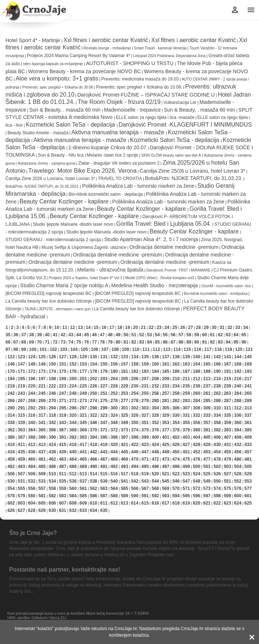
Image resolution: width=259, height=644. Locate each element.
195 (22, 379)
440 (73, 452)
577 (248, 488)
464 (73, 459)
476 (197, 459)
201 (83, 379)
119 (228, 349)
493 (125, 467)
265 (248, 393)
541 (125, 481)
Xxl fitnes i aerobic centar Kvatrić (106, 40)
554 (11, 488)
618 (176, 503)
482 (11, 467)
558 (52, 488)
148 (32, 364)
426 (176, 445)
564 (114, 488)
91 (204, 342)
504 (238, 467)
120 (239, 349)
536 (73, 481)
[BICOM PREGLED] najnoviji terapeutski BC (49, 293)
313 (248, 408)
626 (11, 510)
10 (57, 327)
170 (11, 371)
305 (165, 408)
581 (42, 496)
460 (32, 459)
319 (62, 415)
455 (228, 452)
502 (217, 467)
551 (228, 481)
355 (186, 423)
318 (52, 415)
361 (248, 423)
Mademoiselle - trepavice (132, 110)
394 (94, 437)
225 (83, 386)
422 (135, 445)
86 (165, 342)
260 (197, 393)
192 (238, 371)
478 (217, 459)
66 (8, 342)
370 (94, 430)
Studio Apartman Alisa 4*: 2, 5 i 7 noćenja (151, 239)
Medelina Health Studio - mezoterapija (155, 285)
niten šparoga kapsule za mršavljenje (53, 64)
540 (114, 481)
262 (217, 393)
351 (145, 423)
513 (83, 474)
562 (94, 488)
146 (11, 364)
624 (238, 503)
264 (238, 393)
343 (62, 423)
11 (64, 327)
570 (176, 488)
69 (32, 342)
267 (22, 401)
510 (52, 474)
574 (217, 488)
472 (155, 459)
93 (220, 342)
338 (11, 423)
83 (142, 342)
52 (142, 335)
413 (42, 445)
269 (42, 401)
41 (55, 335)
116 (198, 349)
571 (186, 488)
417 (83, 445)
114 (177, 349)
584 (73, 496)
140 (197, 357)
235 (186, 386)
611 (104, 503)
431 (228, 445)
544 (155, 481)
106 (95, 349)
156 (114, 364)
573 (207, 488)
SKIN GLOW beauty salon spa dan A (171, 155)
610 (94, 503)
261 (207, 393)
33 (238, 327)
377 (165, 430)
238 (217, 386)
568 (155, 488)
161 (165, 364)
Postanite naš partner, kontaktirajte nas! (65, 570)
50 (126, 335)
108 (115, 349)
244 (32, 393)
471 (145, 459)
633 (83, 510)
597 (207, 496)
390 (52, 437)
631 (62, 510)
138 (176, 357)
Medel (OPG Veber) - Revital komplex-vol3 (160, 278)
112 (156, 349)
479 (228, 459)
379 (186, 430)
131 (104, 357)
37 (24, 335)
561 (83, 488)
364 (32, 430)
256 (155, 393)
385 (248, 430)
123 (22, 357)
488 (73, 467)
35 (8, 335)
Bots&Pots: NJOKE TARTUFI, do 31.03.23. (194, 178)
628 (32, 510)
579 (22, 496)
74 (71, 342)
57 (181, 335)
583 (62, 496)
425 (165, 445)
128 (73, 357)
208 (155, 379)
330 (176, 415)
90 (197, 342)
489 (83, 467)
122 (11, 357)
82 (134, 342)
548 (197, 481)
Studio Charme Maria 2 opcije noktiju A (64, 285)
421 (125, 445)
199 (62, 379)
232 (155, 386)
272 (73, 401)
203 (104, 379)
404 (197, 437)
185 (165, 371)
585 (83, 496)
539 (104, 481)
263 (228, 393)
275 (104, 401)
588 (114, 496)
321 (83, 415)
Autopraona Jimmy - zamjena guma (47, 163)
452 (197, 452)
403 (186, 437)
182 (135, 371)
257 (165, 393)
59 (197, 335)
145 (248, 357)
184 (155, 371)
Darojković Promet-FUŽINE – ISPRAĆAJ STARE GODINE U (146, 95)
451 (186, 452)
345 (83, 423)
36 (16, 335)
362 (11, 430)
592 (155, 496)
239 (228, 386)
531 (22, 481)
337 (248, 415)
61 (212, 335)
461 (42, 459)
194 (11, 379)
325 (125, 415)
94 (228, 342)
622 (217, 503)
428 (197, 445)
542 (135, 481)
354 (176, 423)
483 (22, 467)
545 (165, 481)
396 (114, 437)
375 (145, 430)
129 (83, 357)
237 (207, 386)
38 (32, 335)
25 (175, 327)
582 (52, 496)
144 (238, 357)
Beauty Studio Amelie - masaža (38, 133)
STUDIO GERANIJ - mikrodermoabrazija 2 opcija (54, 240)
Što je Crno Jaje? (33, 533)
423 (145, 445)
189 (207, 371)
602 (11, 503)
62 (220, 335)
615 (145, 503)
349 (125, 423)
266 (11, 401)
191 (228, 371)
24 (167, 327)
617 (165, 503)
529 (248, 474)
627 (22, 510)
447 (145, 452)
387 (22, 437)
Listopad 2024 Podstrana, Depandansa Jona (170, 56)
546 (176, 481)
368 (73, 430)
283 (186, 401)
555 (22, 488)
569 (165, 488)
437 (42, 452)
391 (62, 437)
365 (42, 430)
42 (63, 335)
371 (104, 430)
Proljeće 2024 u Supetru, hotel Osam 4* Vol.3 (85, 278)
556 (32, 488)
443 (104, 452)
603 (22, 503)
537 (83, 481)
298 (94, 408)
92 (212, 342)
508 (32, 474)
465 (83, 459)
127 (62, 357)
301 (125, 408)
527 (228, 474)
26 (182, 327)
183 (145, 371)
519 (145, 474)
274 (94, 401)
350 (135, 423)
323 (104, 415)
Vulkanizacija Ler (180, 102)
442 (94, 452)
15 (96, 327)
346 (94, 423)
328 (155, 415)
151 (62, 364)
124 (32, 357)
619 (186, 503)
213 (207, 379)
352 (155, 423)
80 (118, 342)
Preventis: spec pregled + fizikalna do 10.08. (139, 87)
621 (207, 503)
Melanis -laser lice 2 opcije (113, 155)
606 (52, 503)
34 (245, 327)
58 (189, 335)
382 (217, 430)
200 (73, 379)
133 (125, 357)
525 (207, 474)
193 (248, 371)
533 (42, 481)
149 (42, 364)
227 (104, 386)
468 (114, 459)
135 (145, 357)
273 (83, 401)
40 (47, 335)
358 (217, 423)
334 (217, 415)
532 (32, 481)
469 (125, 459)
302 (135, 408)
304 (155, 408)
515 (104, 474)
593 (165, 496)
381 (207, 430)
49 (118, 335)
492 (114, 467)
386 (11, 437)
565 (125, 488)
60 (204, 335)
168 (238, 364)
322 (94, 415)
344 (73, 423)
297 (83, 408)
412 (32, 445)
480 (238, 459)
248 (73, 393)
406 (217, 437)
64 (236, 335)
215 (228, 379)
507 (22, 474)
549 (207, 481)
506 (11, 474)
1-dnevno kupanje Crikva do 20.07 (108, 147)
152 (73, 364)
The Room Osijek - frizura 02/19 (119, 102)
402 (176, 437)
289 (248, 401)
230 (135, 386)
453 (207, 452)
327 (145, 415)
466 (94, 459)
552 (238, 481)
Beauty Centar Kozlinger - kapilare (65, 201)
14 (88, 327)
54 (157, 335)
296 (73, 408)
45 (86, 335)
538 (94, 481)
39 (39, 335)
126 (52, 357)
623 (228, 503)
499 (186, 467)
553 (248, 481)
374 (135, 430)
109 (125, 349)
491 (104, 467)
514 (94, 474)
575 (228, 488)
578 (11, 496)
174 (52, 371)
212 (197, 379)
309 (207, 408)
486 (52, 467)
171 (22, 371)
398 (135, 437)
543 (145, 481)
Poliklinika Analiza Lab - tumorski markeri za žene (138, 186)
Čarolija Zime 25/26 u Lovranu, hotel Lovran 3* (193, 171)
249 (83, 393)
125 (42, 357)
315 (22, 415)
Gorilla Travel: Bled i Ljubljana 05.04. (164, 224)
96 (244, 342)
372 (114, 430)
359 (228, 423)
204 (114, 379)
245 (42, 393)
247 (62, 393)
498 (176, 467)
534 (52, 481)
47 (102, 335)
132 (114, 357)
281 (165, 401)
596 (197, 496)
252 (114, 393)
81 (126, 342)
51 (134, 335)
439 (62, 452)
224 (73, 386)
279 (145, 401)
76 (86, 342)
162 (176, 364)
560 (73, 488)
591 (145, 496)
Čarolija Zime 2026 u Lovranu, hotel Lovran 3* (50, 179)
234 (176, 386)
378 (176, 430)
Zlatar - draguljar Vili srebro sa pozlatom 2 (119, 163)
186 (176, 371)
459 (22, 459)
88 (181, 342)
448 (155, 452)
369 (83, 430)
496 (155, 467)
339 (22, 423)
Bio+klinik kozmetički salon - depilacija (106, 194)
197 (42, 379)
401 (165, 437)
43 (71, 335)
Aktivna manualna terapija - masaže (119, 132)
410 (11, 445)
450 (176, 452)
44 (79, 335)
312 (238, 408)
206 (135, 379)
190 (217, 371)
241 (248, 386)
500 (197, 467)
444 (114, 452)
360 (238, 423)
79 (110, 342)
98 (16, 349)
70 (39, 342)
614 (135, 503)
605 (42, 503)
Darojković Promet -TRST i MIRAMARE (178, 270)
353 (165, 423)
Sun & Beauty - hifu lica (61, 155)
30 (214, 327)
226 (94, 386)
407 (228, 437)
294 (52, 408)
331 (186, 415)
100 (33, 349)
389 (42, 437)
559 (62, 488)
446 (135, 452)
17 (112, 327)
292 (32, 408)
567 (145, 488)
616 (155, 503)
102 (53, 349)
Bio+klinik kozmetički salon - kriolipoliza (216, 294)
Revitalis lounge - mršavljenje (108, 48)
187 (186, 371)
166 (217, 364)
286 (217, 401)
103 (64, 349)
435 (22, 452)
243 (22, 393)
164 (197, 364)
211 (186, 379)
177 (83, 371)
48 (110, 335)
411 (22, 445)
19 (128, 327)
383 (228, 430)
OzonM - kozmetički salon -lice (226, 286)
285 (207, 401)
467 (104, 459)
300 (114, 408)
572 (197, 488)
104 (74, 349)
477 (207, 459)
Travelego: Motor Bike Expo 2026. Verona (82, 171)
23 (159, 327)
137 (165, 357)
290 (11, 408)
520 (155, 474)
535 (62, 481)
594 (176, 496)
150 (52, 364)
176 (73, 371)
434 (11, 452)
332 (197, 415)
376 (155, 430)
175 (62, 371)
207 (145, 379)
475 (186, 459)
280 (155, 401)
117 (208, 349)
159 (145, 364)
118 (218, 349)
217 (248, 379)
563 (104, 488)
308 (197, 408)
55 (165, 335)
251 (104, 393)
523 (186, 474)
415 (62, 445)
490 (94, 467)
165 (207, 364)
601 (248, 496)
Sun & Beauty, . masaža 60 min (66, 110)
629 (42, 510)
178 (94, 371)
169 (248, 364)
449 (165, 452)
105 (84, 349)
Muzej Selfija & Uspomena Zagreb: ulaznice (84, 247)
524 (197, 474)
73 (63, 342)
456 (238, 452)
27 (191, 327)
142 (217, 357)
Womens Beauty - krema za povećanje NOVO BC (85, 71)
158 (135, 364)
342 (52, 423)
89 (189, 342)
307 (186, 408)
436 (32, 452)
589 (125, 496)
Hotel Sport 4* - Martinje (33, 40)
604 (32, 503)
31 (222, 327)
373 (125, 430)
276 (114, 401)
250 (94, 393)
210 (176, 379)
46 (94, 335)
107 (105, 349)
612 (114, 503)
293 (42, 408)
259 (186, 393)
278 (135, 401)
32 (230, 327)
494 (135, 467)
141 (207, 357)
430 (217, 445)
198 (52, 379)
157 (125, 364)
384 (238, 430)
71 (47, 342)
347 (104, 423)
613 (125, 503)
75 (79, 342)
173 (42, 371)
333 (207, 415)
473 (165, 459)
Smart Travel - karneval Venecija (161, 48)
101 (43, 349)
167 (228, 364)
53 (150, 335)
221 (42, 386)
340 (32, 423)
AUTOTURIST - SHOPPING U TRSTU (130, 63)
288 (238, 401)
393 (83, 437)
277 (125, 401)
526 (217, 474)
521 (165, 474)
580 (32, 496)
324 (114, 415)
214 (217, 379)
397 (125, 437)
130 (94, 357)
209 (165, 379)
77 (94, 342)
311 (228, 408)
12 (73, 327)
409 (248, 437)
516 (114, 474)
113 (167, 349)
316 (32, 415)
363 (22, 430)
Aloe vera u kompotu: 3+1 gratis (57, 78)
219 (22, 386)
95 (236, 342)
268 (32, 401)
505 (248, 467)
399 (145, 437)
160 (155, 364)
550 (217, 481)
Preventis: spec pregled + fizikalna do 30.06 (58, 87)
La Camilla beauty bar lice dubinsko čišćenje (49, 301)
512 (73, 474)
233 (165, 386)
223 (62, 386)
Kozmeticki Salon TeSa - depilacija (71, 125)
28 (198, 327)
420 (114, 445)
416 (73, 445)
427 (186, 445)
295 (62, 408)
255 (145, 393)
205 (125, 379)
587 (104, 496)
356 (197, 423)
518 (135, 474)
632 (73, 510)
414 (52, 445)
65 (244, 335)
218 (11, 386)
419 (104, 445)
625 (248, 503)
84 (150, 342)
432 (238, 445)
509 (42, 474)
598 (217, 496)
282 (176, 401)
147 (22, 364)
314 (11, 415)
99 (24, 349)
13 (80, 327)
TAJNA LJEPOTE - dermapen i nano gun (58, 309)
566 (135, 488)
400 (155, 437)
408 (238, 437)
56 (173, 335)
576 (238, 488)
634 (94, 510)
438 (52, 452)
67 (16, 342)
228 (114, 386)
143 (228, 357)
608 (73, 503)
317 (42, 415)
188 (197, 371)
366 (52, 430)
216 (238, 379)
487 (62, 467)
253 (125, 393)
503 (228, 467)
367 (62, 430)
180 (114, 371)
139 (186, 357)
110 (136, 349)
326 (135, 415)
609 (83, 503)
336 (238, 415)
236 (197, 386)
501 (207, 467)
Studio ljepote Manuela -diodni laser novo (73, 224)
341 (42, 423)
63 (228, 335)
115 (187, 349)
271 (62, 401)
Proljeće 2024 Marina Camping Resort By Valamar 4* (79, 56)
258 (176, 393)
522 (176, 474)
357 (207, 423)
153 (83, 364)
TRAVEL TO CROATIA (120, 179)
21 (143, 327)
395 (104, 437)
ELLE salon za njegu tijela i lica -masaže (155, 117)
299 (104, 408)
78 (102, 342)
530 (11, 481)
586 (94, 496)
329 (165, 415)
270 (52, 401)
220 (32, 386)
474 (176, 459)
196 (32, 379)
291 (22, 408)
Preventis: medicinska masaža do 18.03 (140, 79)
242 (11, 393)
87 (173, 342)
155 (104, 364)
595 (186, 496)
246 (52, 393)
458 (11, 459)
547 (186, 481)
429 (207, 445)
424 (155, 445)
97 (8, 349)
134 (135, 357)
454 (217, 452)
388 (32, 437)
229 (125, 386)
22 (151, 327)
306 (176, 408)
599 (228, 496)
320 (73, 415)
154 (94, 364)
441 (83, 452)
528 (238, 474)
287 (228, 401)
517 (125, 474)
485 (42, 467)
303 (145, 408)
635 (104, 510)
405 (207, 437)
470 (135, 459)
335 (228, 415)
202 (94, 379)
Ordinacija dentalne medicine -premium (174, 247)
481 (248, 459)
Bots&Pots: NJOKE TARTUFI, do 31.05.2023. (42, 186)
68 (24, 342)
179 (104, 371)
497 (165, 467)
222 (52, 386)
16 (104, 327)
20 (135, 327)
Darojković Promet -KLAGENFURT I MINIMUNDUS (185, 125)
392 (73, 437)
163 (186, 364)
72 (55, 342)
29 (206, 327)
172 (32, 371)
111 (146, 349)
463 (62, 459)
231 (145, 386)
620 (197, 503)
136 (155, 357)
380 (197, 430)
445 (125, 452)
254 (135, 393)
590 (135, 496)
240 (238, 386)
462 (52, 459)
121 (249, 349)
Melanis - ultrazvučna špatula (110, 270)
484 (32, 467)
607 (62, 503)
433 (248, 445)
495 (145, 467)
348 (114, 423)
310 (217, 408)
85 (157, 342)
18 (120, 327)
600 (238, 496)
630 (52, 510)
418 (94, 445)
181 (125, 371)
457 (248, 452)
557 (42, 488)
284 (197, 401)
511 (62, 474)
